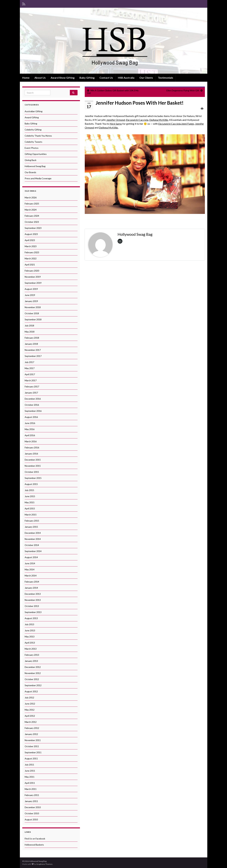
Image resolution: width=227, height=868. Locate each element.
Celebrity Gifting (33, 130)
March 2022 (31, 258)
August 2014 (31, 557)
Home (26, 78)
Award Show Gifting (63, 78)
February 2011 (32, 795)
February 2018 (32, 338)
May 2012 (30, 710)
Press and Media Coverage (38, 178)
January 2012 (31, 734)
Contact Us (106, 78)
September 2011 (33, 752)
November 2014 (33, 539)
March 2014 (31, 576)
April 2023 (30, 240)
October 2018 (32, 313)
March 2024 (31, 210)
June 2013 (30, 630)
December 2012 (33, 667)
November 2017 (33, 350)
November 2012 (33, 673)
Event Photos (32, 148)
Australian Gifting (34, 111)
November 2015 (33, 466)
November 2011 (33, 740)
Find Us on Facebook (35, 839)
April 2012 (30, 716)
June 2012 (30, 704)
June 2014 (30, 563)
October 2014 (32, 545)
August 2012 (31, 691)
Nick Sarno (116, 124)
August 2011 (31, 758)
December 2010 (33, 807)
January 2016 (31, 454)
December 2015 (33, 460)
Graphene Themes (44, 864)
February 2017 (32, 386)
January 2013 (31, 661)
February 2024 (32, 216)
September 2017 (33, 356)
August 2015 (31, 484)
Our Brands (30, 172)
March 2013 (31, 649)
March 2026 (31, 197)
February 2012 (32, 728)
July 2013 (29, 624)
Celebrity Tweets (33, 142)
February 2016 (32, 447)
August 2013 (31, 618)
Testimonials (166, 78)
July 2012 (29, 697)
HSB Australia (126, 78)
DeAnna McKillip (159, 120)
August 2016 (31, 417)
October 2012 (32, 679)
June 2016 (30, 423)
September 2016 (33, 411)
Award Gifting (32, 117)
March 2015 (31, 515)
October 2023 (32, 222)
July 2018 (29, 326)
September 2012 (33, 685)
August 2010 (31, 819)
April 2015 (30, 508)
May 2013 (30, 637)
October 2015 (32, 472)
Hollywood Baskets (34, 845)
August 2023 (31, 234)
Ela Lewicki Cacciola (137, 120)
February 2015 (32, 521)
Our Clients (146, 78)
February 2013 (32, 655)
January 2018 (31, 344)
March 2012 (31, 722)
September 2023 (33, 228)
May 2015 (30, 502)
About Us (40, 78)
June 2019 (30, 295)
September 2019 (33, 283)
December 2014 (33, 533)
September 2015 (33, 478)
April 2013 (30, 643)
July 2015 (29, 490)
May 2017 (30, 368)
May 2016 (30, 429)
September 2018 (33, 319)
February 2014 (32, 582)
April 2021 (30, 265)
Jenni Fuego (188, 124)
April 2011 (30, 783)
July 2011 (29, 765)
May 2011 (30, 777)
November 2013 (33, 600)
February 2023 (32, 252)
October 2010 (32, 813)
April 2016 (30, 435)
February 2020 (32, 271)
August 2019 (31, 289)
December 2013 (33, 594)
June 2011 (30, 771)
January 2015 (31, 527)
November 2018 (33, 307)
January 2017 (31, 393)
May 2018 (30, 332)
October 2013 (32, 606)
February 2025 (32, 204)
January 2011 (31, 801)
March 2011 (31, 789)
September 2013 (33, 612)
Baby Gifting (87, 78)
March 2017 (31, 380)
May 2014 (30, 569)
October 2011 (32, 746)
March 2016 (31, 441)
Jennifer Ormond (116, 120)
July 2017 (29, 362)
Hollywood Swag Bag (35, 166)
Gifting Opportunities (36, 154)
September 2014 (33, 551)
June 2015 (30, 496)
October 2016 (32, 405)
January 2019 (31, 301)
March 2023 (31, 246)
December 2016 (33, 399)
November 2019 (33, 277)
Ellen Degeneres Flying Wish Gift (183, 90)
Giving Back (31, 160)
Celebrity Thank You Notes (38, 136)
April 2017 (30, 374)
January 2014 (31, 588)
